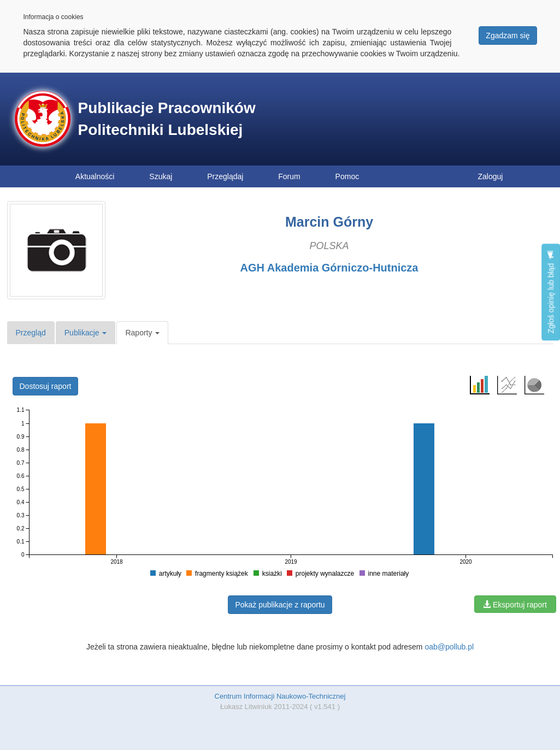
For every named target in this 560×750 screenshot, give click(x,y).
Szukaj (161, 176)
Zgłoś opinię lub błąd (551, 292)
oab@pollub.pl (449, 647)
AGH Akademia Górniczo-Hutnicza (329, 268)
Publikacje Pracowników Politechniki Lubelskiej (167, 119)
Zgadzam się (508, 36)
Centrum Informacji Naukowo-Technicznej (280, 696)
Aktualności (95, 176)
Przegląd (31, 333)
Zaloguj (491, 176)
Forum (289, 176)
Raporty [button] (142, 333)
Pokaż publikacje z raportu (280, 605)
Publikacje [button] (86, 333)
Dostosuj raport (46, 386)
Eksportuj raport (515, 605)
